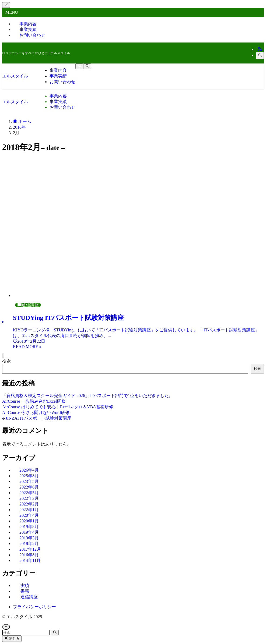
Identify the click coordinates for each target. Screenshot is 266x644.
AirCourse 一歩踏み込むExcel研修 (34, 401)
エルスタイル (15, 76)
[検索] (260, 56)
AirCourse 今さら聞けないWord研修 (36, 413)
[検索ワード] (26, 633)
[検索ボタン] (87, 66)
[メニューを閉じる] (6, 5)
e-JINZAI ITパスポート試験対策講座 (37, 418)
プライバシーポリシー (34, 607)
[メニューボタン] (79, 66)
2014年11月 (30, 560)
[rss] (260, 49)
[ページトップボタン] (6, 627)
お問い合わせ (32, 35)
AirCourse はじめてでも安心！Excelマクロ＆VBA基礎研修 (58, 407)
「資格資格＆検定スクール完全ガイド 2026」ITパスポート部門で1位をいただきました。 (88, 396)
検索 (6, 361)
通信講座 (29, 597)
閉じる (12, 638)
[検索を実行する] (55, 633)
